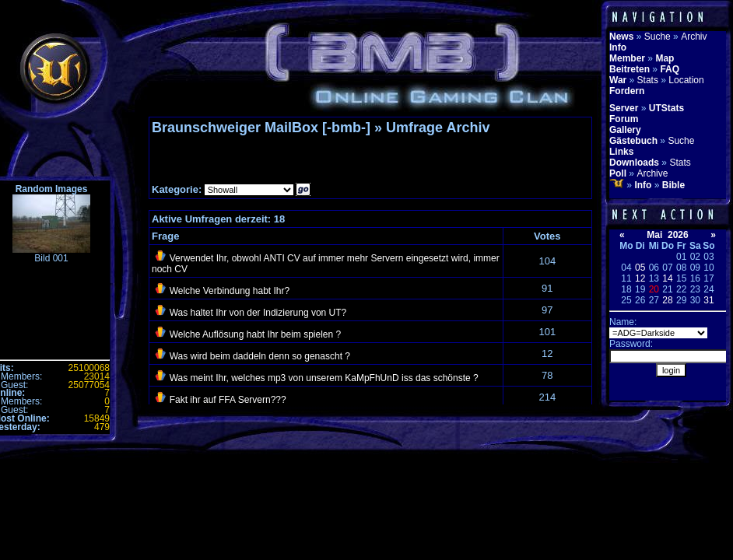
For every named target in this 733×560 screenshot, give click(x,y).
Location (686, 80)
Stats (648, 80)
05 (640, 268)
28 (667, 300)
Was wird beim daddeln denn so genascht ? (260, 356)
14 (667, 278)
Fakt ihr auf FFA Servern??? (228, 400)
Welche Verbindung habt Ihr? (230, 291)
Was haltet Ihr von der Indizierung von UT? (258, 313)
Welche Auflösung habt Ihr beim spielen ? (256, 334)
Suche (658, 37)
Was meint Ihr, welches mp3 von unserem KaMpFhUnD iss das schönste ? (324, 378)
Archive (652, 173)
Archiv (694, 37)
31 (708, 300)
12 (640, 278)
